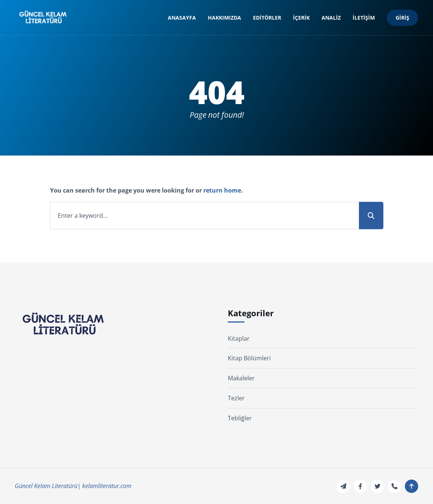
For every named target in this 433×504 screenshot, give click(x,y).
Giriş (402, 18)
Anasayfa (182, 18)
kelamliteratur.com (107, 486)
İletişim (364, 18)
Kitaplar (239, 338)
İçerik (301, 18)
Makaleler (241, 378)
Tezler (236, 398)
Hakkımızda (224, 18)
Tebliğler (240, 418)
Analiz (331, 18)
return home (222, 190)
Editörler (267, 18)
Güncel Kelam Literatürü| (48, 486)
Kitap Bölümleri (249, 358)
